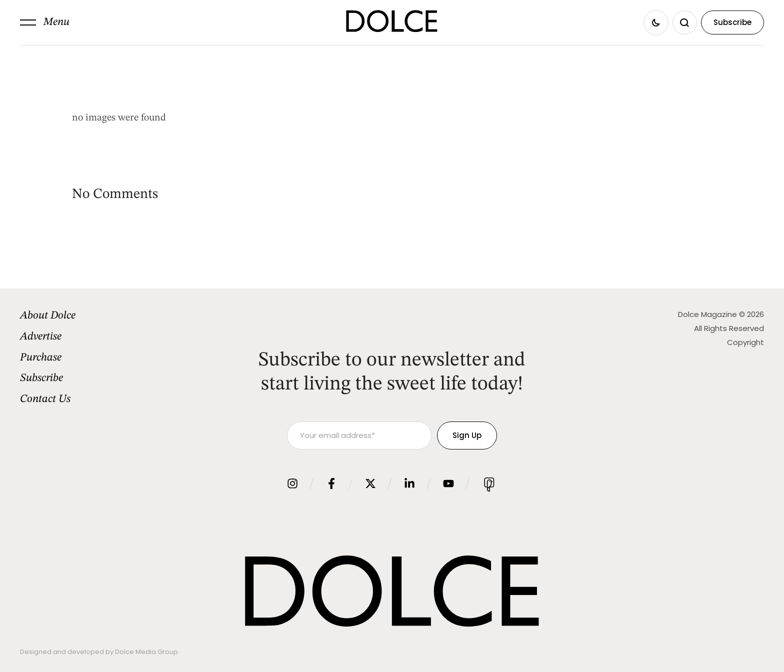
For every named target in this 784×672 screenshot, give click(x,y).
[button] (45, 22)
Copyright (745, 342)
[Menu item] (105, 316)
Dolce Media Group (146, 652)
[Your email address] (359, 435)
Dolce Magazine (707, 314)
